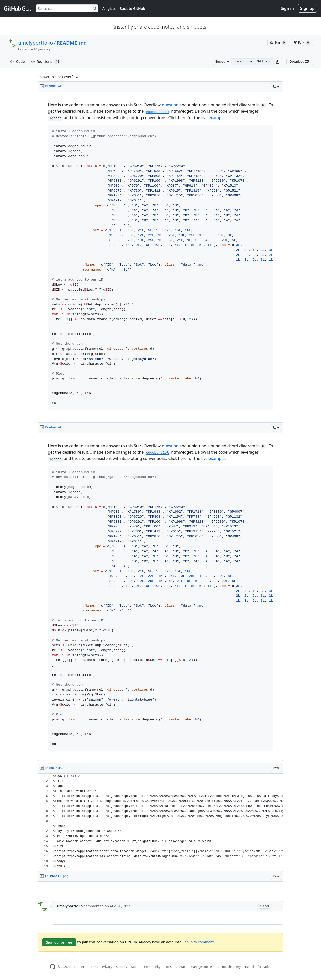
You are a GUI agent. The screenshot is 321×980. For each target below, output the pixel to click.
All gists (109, 8)
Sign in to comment (198, 942)
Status (136, 967)
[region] (160, 256)
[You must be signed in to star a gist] (278, 43)
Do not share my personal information (245, 967)
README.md (72, 43)
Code (17, 62)
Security (122, 967)
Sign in (287, 8)
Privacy (107, 967)
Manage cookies (202, 967)
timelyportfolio (35, 43)
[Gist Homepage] (18, 8)
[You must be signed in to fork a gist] (302, 43)
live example (213, 118)
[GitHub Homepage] (53, 967)
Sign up (307, 8)
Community (152, 967)
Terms (94, 967)
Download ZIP (300, 62)
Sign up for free (59, 942)
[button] (278, 62)
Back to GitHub (132, 8)
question (170, 105)
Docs (168, 967)
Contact (181, 967)
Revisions (46, 62)
